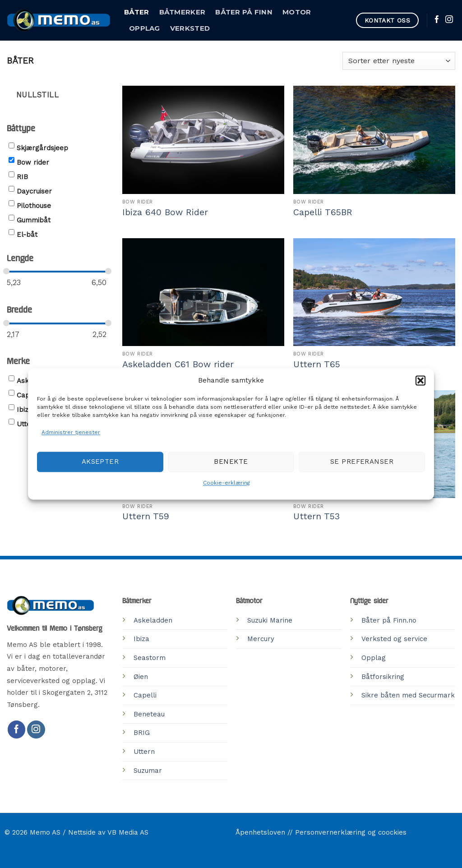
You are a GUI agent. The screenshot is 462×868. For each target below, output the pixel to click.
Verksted (190, 28)
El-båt (27, 235)
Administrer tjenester (71, 432)
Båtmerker (182, 12)
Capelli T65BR (323, 212)
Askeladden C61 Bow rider (178, 364)
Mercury (261, 639)
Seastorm (150, 658)
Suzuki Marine (270, 620)
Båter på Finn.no (389, 620)
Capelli (145, 695)
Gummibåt (34, 220)
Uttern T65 (317, 364)
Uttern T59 (146, 516)
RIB (22, 177)
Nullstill (38, 95)
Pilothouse (34, 206)
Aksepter (100, 462)
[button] (420, 380)
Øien (141, 677)
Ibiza (25, 410)
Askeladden (153, 620)
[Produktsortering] (399, 61)
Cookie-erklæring (226, 483)
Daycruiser (34, 191)
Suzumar (148, 771)
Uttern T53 (316, 516)
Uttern (27, 424)
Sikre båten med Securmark (408, 695)
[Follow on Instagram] (449, 20)
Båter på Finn (244, 12)
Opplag (145, 28)
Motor (297, 12)
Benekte (231, 462)
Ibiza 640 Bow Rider (165, 212)
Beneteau (149, 714)
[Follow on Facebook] (437, 20)
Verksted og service (394, 639)
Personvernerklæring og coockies (351, 832)
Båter (137, 12)
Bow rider (33, 162)
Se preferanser (362, 462)
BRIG (142, 733)
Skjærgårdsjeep (42, 148)
